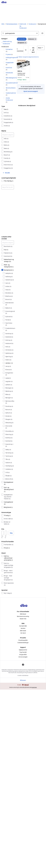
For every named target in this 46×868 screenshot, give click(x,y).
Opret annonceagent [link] (31, 91)
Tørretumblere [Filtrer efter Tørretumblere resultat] (10, 89)
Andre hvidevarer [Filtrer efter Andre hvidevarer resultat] (9, 100)
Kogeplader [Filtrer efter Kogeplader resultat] (10, 63)
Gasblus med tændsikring (21, 74)
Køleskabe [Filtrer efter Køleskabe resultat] (9, 74)
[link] (8, 43)
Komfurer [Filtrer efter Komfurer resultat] (9, 69)
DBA (3, 24)
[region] (23, 64)
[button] (42, 33)
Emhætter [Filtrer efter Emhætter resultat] (9, 50)
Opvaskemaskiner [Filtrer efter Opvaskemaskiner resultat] (10, 84)
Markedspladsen (12, 24)
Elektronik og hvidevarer (23, 26)
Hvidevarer (32, 24)
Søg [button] (11, 533)
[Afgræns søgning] (8, 135)
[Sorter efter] (41, 48)
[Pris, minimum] (2, 533)
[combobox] (20, 33)
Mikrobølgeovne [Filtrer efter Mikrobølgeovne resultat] (10, 79)
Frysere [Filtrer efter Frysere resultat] (9, 54)
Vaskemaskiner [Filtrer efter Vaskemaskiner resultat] (10, 94)
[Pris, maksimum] (6, 533)
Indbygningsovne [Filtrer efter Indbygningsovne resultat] (10, 58)
